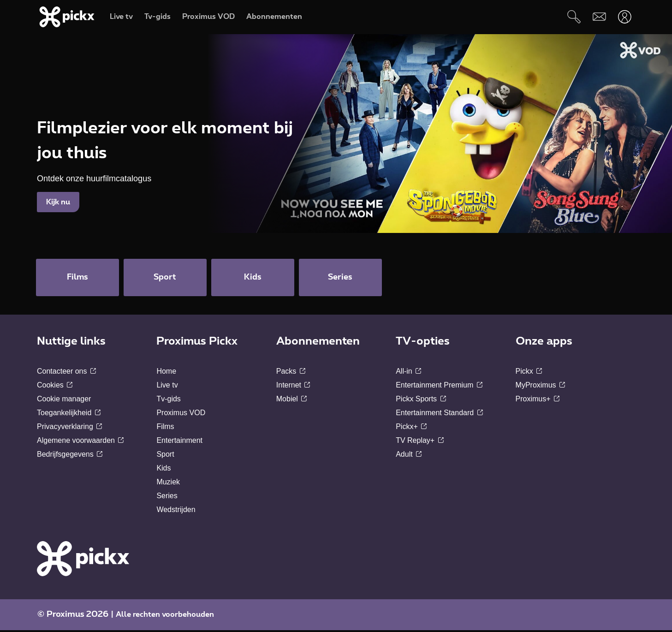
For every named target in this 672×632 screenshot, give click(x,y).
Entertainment (179, 442)
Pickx (529, 373)
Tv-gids (168, 401)
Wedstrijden (176, 511)
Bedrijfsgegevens (70, 456)
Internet (293, 387)
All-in (408, 373)
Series (167, 498)
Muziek (168, 484)
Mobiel (292, 401)
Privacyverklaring (69, 428)
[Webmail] (599, 17)
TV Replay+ (419, 442)
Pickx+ (411, 428)
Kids (164, 470)
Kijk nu (58, 202)
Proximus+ (538, 401)
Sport (165, 456)
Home (166, 373)
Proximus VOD (181, 414)
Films (165, 428)
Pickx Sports (421, 401)
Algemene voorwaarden (80, 442)
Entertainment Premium (439, 387)
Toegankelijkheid (69, 414)
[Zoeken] (574, 17)
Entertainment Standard (439, 414)
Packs (291, 373)
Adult (409, 456)
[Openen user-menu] (625, 17)
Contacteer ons (66, 373)
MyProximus (540, 387)
